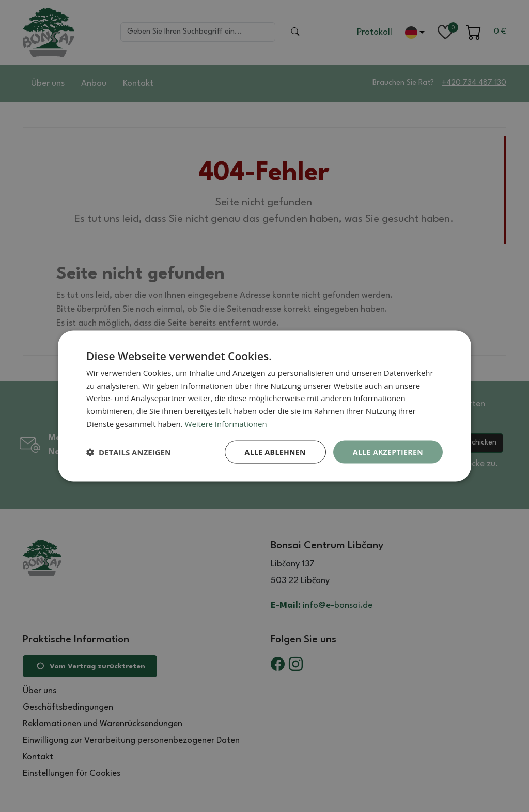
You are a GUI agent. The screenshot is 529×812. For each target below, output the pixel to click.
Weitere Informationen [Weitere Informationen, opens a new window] (226, 423)
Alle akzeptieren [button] (388, 451)
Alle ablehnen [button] (275, 451)
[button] (129, 452)
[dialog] (264, 406)
